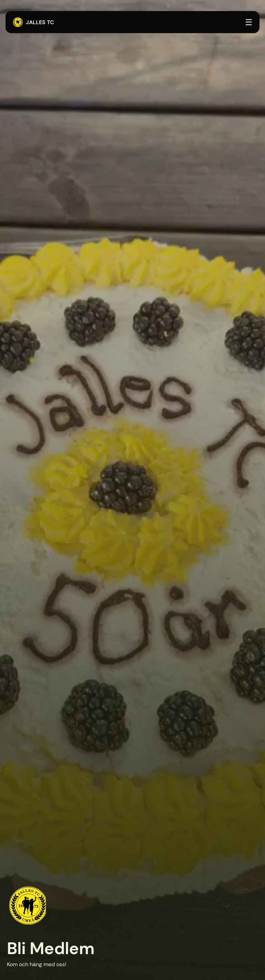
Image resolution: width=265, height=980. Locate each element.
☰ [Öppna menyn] (249, 22)
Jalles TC (33, 22)
